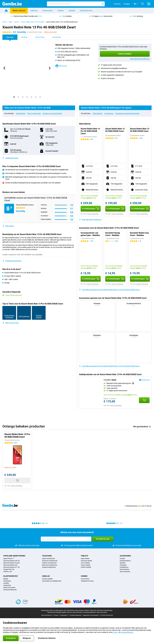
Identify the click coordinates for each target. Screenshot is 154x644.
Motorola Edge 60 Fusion (12, 563)
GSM (10, 22)
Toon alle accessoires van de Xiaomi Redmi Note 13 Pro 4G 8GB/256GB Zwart (109, 290)
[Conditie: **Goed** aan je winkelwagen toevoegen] (144, 400)
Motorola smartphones (50, 565)
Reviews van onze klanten (52, 113)
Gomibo (84, 576)
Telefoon (34, 11)
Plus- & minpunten (34, 113)
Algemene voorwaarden (91, 615)
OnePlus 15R (8, 572)
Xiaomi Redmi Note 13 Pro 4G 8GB (33, 22)
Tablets (61, 11)
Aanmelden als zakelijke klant (52, 581)
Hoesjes (122, 559)
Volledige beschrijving (12, 261)
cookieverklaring (127, 632)
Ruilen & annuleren (9, 588)
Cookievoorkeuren (75, 615)
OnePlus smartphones (49, 563)
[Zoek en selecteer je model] (76, 4)
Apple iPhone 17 (9, 559)
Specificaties (21, 113)
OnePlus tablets (86, 567)
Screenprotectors (125, 561)
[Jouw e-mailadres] (66, 539)
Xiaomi (17, 22)
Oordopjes (123, 565)
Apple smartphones (48, 559)
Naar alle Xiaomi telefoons (140, 59)
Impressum (64, 615)
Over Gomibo (85, 579)
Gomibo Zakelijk (47, 579)
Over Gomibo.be (46, 615)
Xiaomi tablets (86, 565)
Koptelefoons (124, 567)
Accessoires (48, 11)
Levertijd (6, 583)
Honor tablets (85, 563)
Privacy (56, 615)
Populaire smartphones (14, 556)
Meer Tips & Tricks (11, 323)
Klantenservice (86, 11)
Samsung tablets (86, 561)
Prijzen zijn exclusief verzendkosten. (101, 610)
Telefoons (47, 556)
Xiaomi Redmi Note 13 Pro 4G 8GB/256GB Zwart (62, 22)
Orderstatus (7, 581)
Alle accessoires (125, 572)
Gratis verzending (93, 214)
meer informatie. (102, 612)
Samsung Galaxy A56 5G (11, 561)
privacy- (116, 632)
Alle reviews (8, 226)
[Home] (6, 11)
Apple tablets (85, 559)
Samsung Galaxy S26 (10, 565)
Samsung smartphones (50, 561)
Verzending (7, 585)
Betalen (6, 579)
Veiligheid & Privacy (87, 581)
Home (4, 22)
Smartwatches (124, 569)
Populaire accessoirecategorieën (127, 113)
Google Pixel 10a (9, 569)
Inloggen (123, 4)
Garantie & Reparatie (10, 590)
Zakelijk (72, 11)
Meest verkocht (19, 11)
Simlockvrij (61, 66)
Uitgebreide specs (10, 158)
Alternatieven (98, 113)
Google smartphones (49, 567)
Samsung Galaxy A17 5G (11, 567)
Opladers (123, 563)
